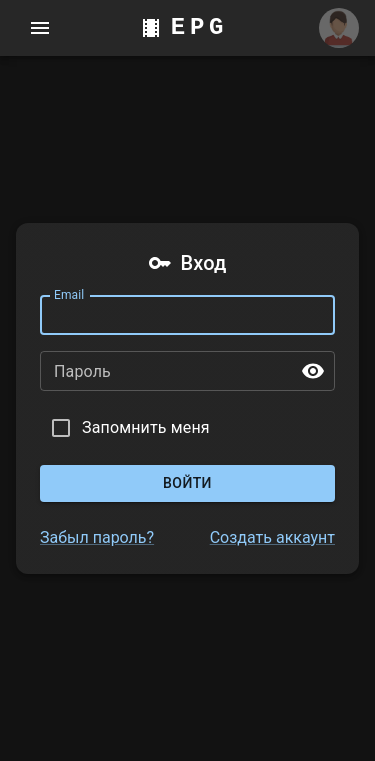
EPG (200, 28)
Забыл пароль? (97, 537)
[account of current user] (40, 28)
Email (69, 295)
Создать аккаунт (272, 537)
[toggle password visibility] (313, 371)
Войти (187, 483)
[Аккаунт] (339, 28)
